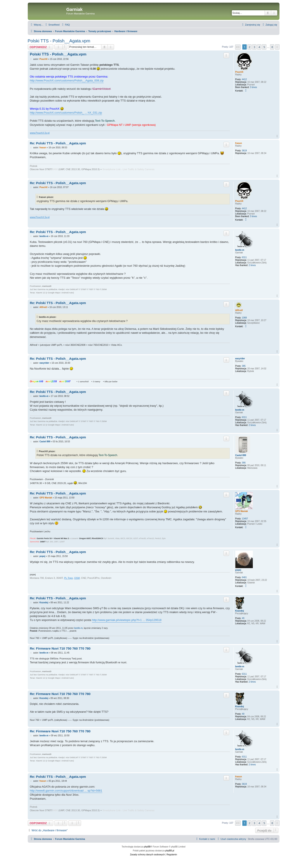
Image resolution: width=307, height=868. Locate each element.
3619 (244, 151)
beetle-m (240, 250)
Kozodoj (240, 611)
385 (244, 366)
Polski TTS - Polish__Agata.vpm (59, 41)
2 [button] (249, 47)
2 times (252, 265)
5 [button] (264, 47)
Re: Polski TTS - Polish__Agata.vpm (58, 143)
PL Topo (69, 578)
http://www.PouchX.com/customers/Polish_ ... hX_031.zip (66, 113)
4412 (244, 79)
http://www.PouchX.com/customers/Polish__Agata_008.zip (67, 80)
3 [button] (254, 47)
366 (244, 463)
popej (238, 570)
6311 (244, 257)
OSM (77, 578)
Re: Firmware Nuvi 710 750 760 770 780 (60, 648)
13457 (245, 519)
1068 (244, 318)
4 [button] (259, 47)
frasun (239, 143)
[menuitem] (52, 25)
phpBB (147, 847)
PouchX (239, 72)
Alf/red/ (239, 310)
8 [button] (272, 47)
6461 (244, 577)
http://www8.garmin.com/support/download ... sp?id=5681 (66, 791)
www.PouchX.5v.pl (40, 133)
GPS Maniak (242, 511)
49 (243, 618)
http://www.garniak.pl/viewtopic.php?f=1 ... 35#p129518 (127, 620)
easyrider (240, 359)
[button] (238, 47)
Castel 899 (241, 455)
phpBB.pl (170, 851)
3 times (253, 87)
